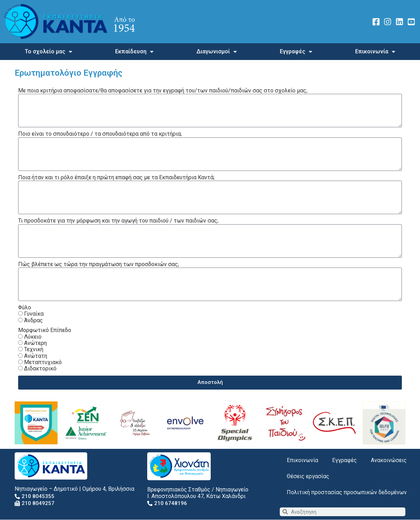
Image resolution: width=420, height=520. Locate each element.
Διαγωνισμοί (217, 52)
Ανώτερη (35, 343)
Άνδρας (33, 320)
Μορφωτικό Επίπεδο (45, 330)
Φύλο (25, 308)
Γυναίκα (34, 314)
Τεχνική (34, 349)
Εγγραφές (296, 52)
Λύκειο (33, 337)
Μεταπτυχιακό (43, 362)
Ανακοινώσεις (389, 460)
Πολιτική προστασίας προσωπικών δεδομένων (347, 492)
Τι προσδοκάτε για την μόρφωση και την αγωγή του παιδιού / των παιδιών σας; (118, 221)
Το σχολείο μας (48, 52)
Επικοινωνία (375, 52)
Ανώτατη (36, 356)
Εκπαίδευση (134, 52)
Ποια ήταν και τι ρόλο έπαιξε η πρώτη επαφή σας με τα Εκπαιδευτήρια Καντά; (116, 178)
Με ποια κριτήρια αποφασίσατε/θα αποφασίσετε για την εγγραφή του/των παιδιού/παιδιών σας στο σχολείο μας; (163, 91)
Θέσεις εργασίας (308, 476)
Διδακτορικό (40, 368)
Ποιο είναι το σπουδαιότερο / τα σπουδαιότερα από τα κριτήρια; (100, 134)
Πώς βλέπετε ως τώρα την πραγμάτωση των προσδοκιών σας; (99, 264)
